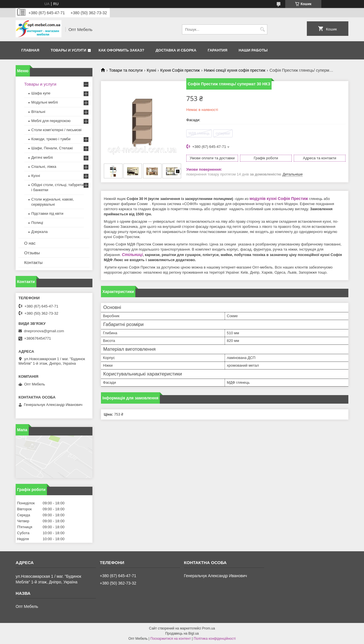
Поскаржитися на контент (171, 639)
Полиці (37, 223)
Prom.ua (209, 628)
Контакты (33, 262)
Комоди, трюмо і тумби (51, 139)
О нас (30, 243)
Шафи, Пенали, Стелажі (52, 148)
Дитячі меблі (42, 157)
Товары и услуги (68, 50)
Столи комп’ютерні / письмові (56, 130)
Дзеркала (40, 232)
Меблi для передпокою (51, 121)
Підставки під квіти (47, 213)
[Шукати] (262, 29)
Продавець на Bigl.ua (182, 633)
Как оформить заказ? (122, 50)
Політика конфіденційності (215, 639)
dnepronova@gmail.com (44, 331)
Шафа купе (41, 93)
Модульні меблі (45, 102)
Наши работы (253, 50)
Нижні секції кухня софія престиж (235, 70)
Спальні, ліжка (44, 167)
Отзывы (32, 253)
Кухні (151, 70)
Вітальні (38, 112)
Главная (30, 50)
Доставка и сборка (176, 50)
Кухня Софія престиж (180, 70)
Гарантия (217, 50)
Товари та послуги (126, 70)
